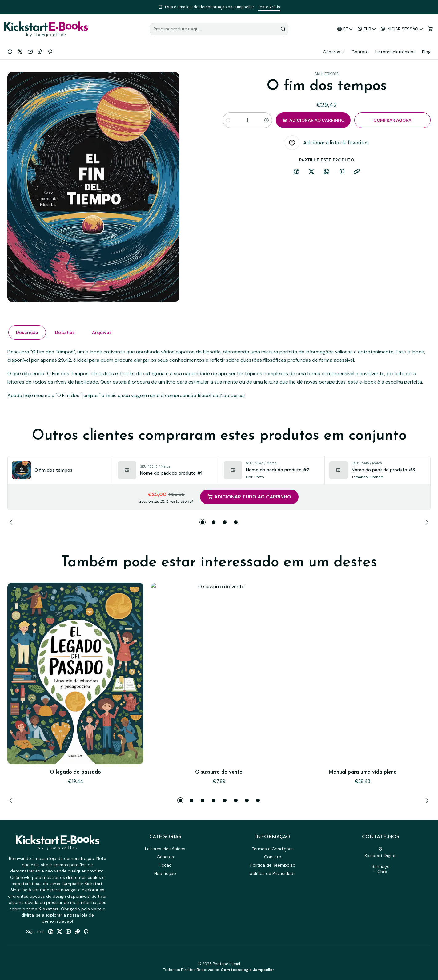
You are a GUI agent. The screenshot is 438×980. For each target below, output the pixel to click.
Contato (360, 52)
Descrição (98, 345)
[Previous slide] (12, 522)
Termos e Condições (273, 849)
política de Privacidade (273, 873)
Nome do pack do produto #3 (383, 470)
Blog (426, 52)
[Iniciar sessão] (402, 29)
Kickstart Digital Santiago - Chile (381, 861)
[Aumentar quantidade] (267, 120)
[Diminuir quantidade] (228, 120)
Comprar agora (392, 120)
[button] (203, 522)
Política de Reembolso (273, 865)
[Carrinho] (430, 29)
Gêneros (334, 52)
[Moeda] (367, 29)
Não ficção (165, 873)
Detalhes (122, 345)
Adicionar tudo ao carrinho (249, 497)
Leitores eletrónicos (395, 52)
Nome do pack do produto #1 (171, 473)
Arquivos (145, 345)
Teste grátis (269, 7)
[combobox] (219, 29)
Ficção (165, 865)
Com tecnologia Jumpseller (247, 970)
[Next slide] (426, 522)
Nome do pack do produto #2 (278, 470)
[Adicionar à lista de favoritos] (327, 143)
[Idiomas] (345, 29)
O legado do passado (75, 740)
